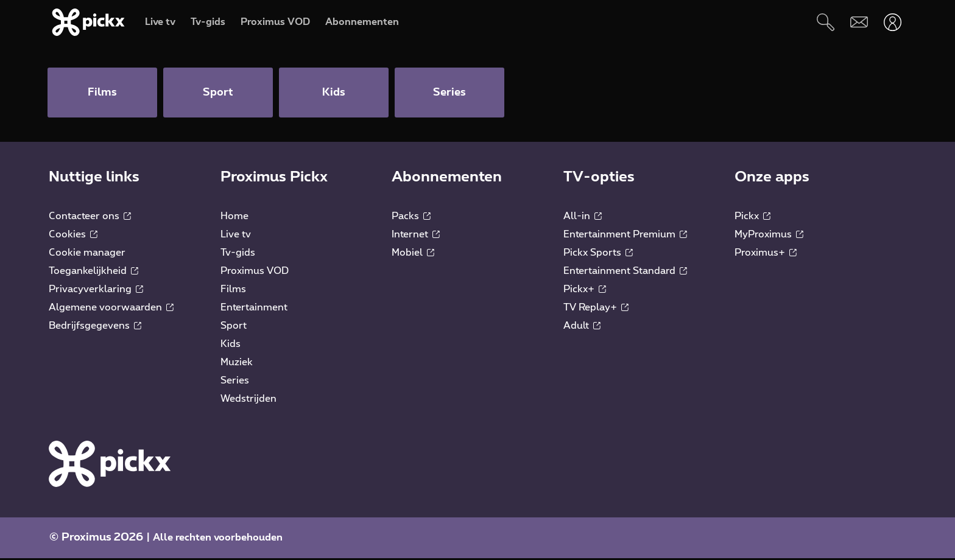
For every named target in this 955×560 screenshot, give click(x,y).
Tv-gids (238, 254)
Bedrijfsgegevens (95, 327)
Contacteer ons (90, 218)
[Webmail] (859, 22)
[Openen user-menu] (893, 22)
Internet (416, 236)
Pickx (752, 218)
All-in (583, 218)
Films (233, 291)
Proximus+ (766, 254)
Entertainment (254, 309)
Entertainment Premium (625, 236)
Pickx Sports (598, 254)
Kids (231, 346)
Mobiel (413, 254)
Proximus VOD (255, 273)
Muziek (237, 364)
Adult (582, 327)
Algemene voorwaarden (111, 309)
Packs (411, 218)
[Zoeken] (826, 22)
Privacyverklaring (96, 291)
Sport (234, 327)
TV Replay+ (596, 309)
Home (234, 218)
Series (235, 382)
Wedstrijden (248, 401)
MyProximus (769, 236)
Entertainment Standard (625, 273)
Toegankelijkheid (93, 273)
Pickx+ (585, 291)
